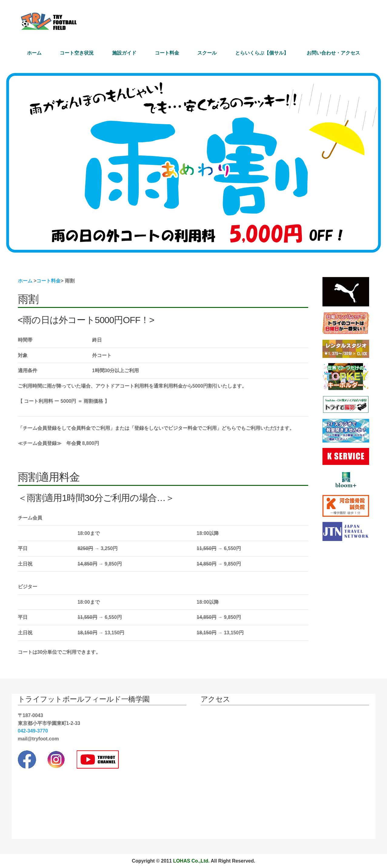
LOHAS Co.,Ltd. (191, 861)
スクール (207, 53)
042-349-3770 (33, 731)
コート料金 (167, 53)
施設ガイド (124, 53)
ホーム (34, 53)
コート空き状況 (77, 53)
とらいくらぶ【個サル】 (262, 53)
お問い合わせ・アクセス (333, 53)
